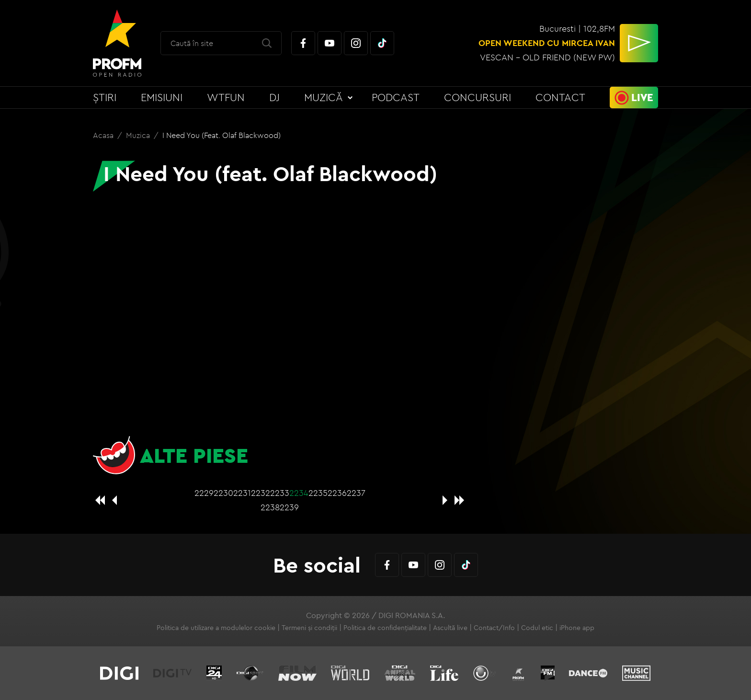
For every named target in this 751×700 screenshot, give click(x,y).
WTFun (226, 97)
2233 (280, 493)
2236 (337, 493)
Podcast (396, 97)
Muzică (324, 97)
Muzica (139, 135)
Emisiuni (162, 97)
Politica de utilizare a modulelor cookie (216, 628)
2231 (242, 493)
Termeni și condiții (309, 628)
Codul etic (537, 628)
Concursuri (478, 97)
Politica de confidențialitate (385, 628)
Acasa (104, 135)
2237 (356, 493)
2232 (261, 493)
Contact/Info (494, 628)
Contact (560, 97)
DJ (274, 97)
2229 (204, 493)
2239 (289, 507)
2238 (270, 507)
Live (642, 97)
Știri (105, 97)
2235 (318, 493)
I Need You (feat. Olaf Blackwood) (222, 135)
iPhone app (577, 628)
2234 (299, 493)
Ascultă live (450, 628)
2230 (223, 493)
